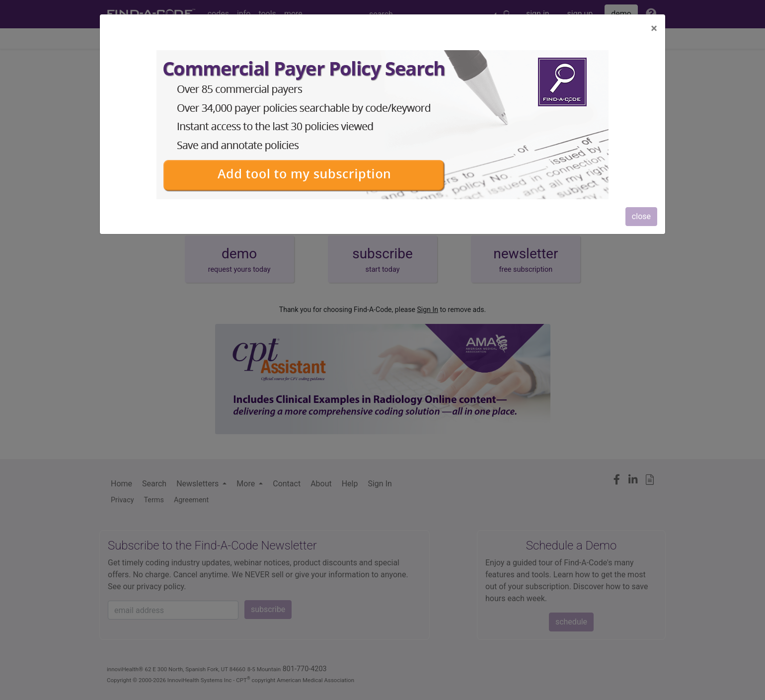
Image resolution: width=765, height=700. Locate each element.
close (641, 216)
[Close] (654, 28)
